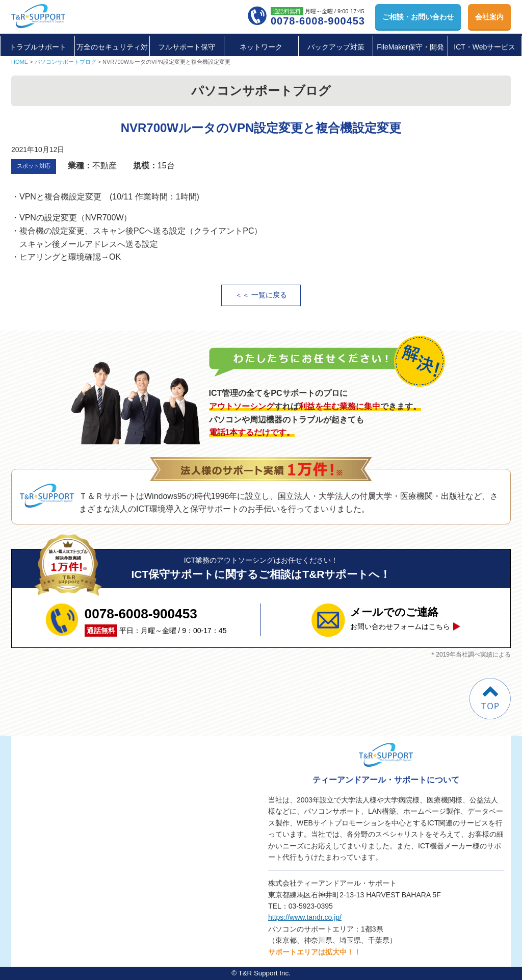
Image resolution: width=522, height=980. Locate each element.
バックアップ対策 (336, 47)
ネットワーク (261, 47)
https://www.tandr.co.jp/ (305, 917)
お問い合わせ (418, 17)
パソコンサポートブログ (66, 62)
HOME (20, 62)
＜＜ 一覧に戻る (261, 295)
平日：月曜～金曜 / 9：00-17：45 (156, 620)
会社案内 (489, 17)
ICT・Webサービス (485, 47)
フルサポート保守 (187, 47)
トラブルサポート (38, 47)
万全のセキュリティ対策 (112, 58)
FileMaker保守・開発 (410, 47)
